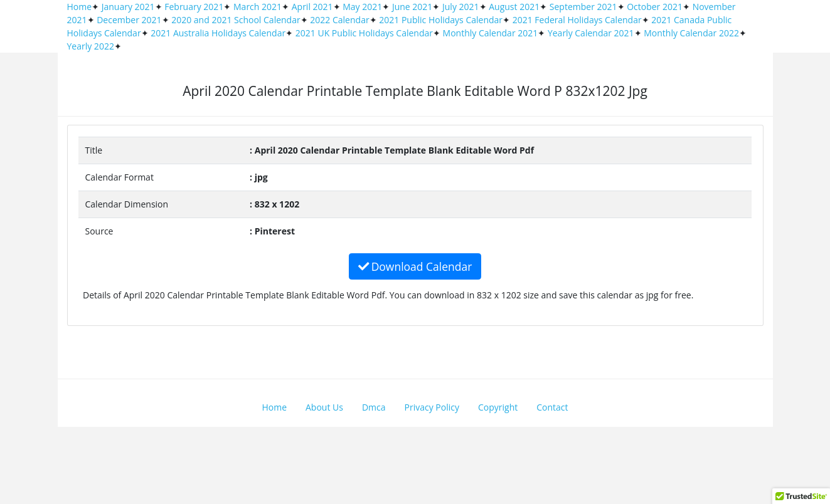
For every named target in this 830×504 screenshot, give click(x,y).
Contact (552, 407)
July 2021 (461, 7)
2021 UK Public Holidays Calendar (364, 33)
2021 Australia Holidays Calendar (218, 33)
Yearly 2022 (91, 46)
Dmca (374, 407)
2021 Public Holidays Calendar (441, 20)
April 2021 (312, 7)
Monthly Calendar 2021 (491, 33)
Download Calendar (415, 266)
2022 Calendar (339, 20)
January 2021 (128, 7)
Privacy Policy (432, 407)
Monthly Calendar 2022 (691, 33)
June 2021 (412, 7)
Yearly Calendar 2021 (591, 33)
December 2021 (129, 20)
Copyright (498, 407)
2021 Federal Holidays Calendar (577, 20)
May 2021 (362, 7)
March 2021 (258, 7)
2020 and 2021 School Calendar (236, 20)
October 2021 (655, 7)
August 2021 (514, 7)
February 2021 (194, 7)
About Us (324, 407)
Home (80, 7)
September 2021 (583, 7)
